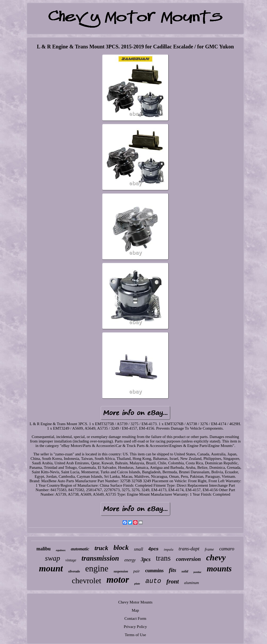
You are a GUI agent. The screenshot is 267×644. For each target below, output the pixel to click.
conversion (188, 559)
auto (153, 581)
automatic (80, 549)
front (173, 582)
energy (130, 560)
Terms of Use (135, 635)
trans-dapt (189, 549)
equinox (61, 550)
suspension (121, 571)
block (121, 548)
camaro (227, 549)
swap (53, 558)
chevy (216, 557)
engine (97, 568)
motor (118, 580)
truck (101, 548)
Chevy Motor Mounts (135, 602)
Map (135, 610)
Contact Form (135, 618)
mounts (219, 569)
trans (163, 558)
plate (137, 583)
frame (209, 549)
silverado (74, 571)
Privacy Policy (135, 627)
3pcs (146, 559)
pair (137, 571)
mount (51, 568)
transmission (100, 558)
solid (185, 571)
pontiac (198, 572)
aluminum (191, 583)
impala (169, 549)
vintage (71, 560)
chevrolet (87, 580)
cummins (154, 571)
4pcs (153, 549)
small (139, 549)
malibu (43, 549)
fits (172, 570)
